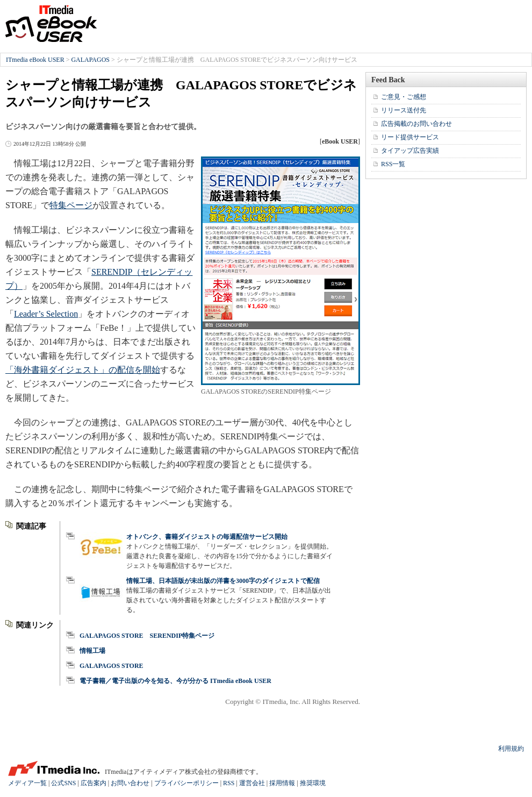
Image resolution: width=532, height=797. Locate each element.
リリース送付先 (404, 110)
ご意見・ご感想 (404, 97)
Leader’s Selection (46, 314)
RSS (229, 783)
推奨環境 (313, 783)
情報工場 (92, 651)
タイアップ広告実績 (410, 151)
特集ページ (71, 205)
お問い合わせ (130, 783)
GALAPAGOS (90, 60)
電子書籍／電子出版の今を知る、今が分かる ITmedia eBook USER (175, 681)
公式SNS (63, 783)
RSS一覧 (393, 164)
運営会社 (252, 783)
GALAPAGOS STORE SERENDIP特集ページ (147, 636)
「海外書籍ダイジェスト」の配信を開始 (83, 370)
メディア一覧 (27, 783)
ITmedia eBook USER (51, 24)
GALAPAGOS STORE (112, 666)
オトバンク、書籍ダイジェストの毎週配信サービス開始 (207, 537)
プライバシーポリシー (186, 783)
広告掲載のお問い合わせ (416, 124)
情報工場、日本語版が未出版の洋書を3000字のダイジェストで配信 (223, 581)
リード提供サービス (410, 137)
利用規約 (511, 749)
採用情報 (282, 783)
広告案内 (94, 783)
